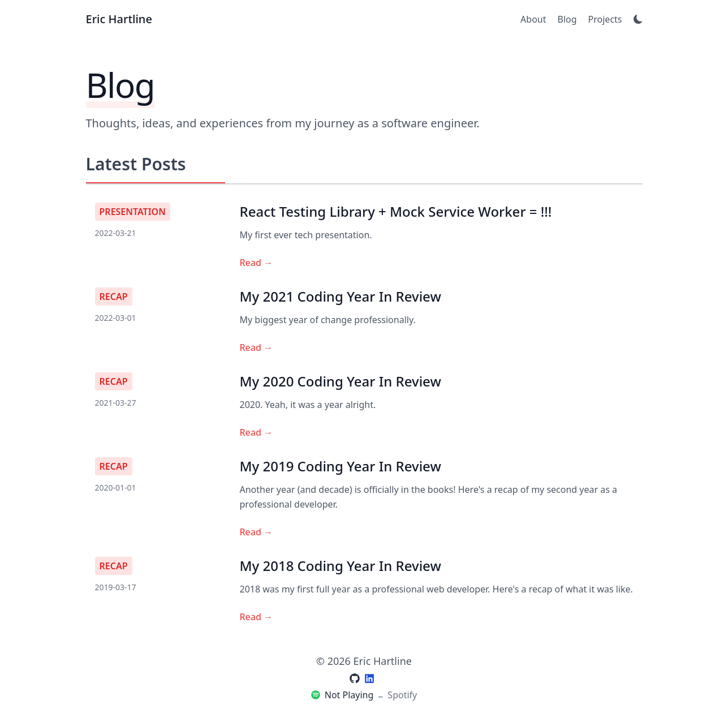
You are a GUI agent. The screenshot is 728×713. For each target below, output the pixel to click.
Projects (605, 19)
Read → (257, 263)
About (533, 19)
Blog (567, 19)
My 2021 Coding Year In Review (341, 296)
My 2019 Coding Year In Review (341, 466)
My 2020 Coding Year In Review (341, 381)
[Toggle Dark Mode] (638, 19)
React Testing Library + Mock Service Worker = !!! (396, 211)
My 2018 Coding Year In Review (341, 566)
